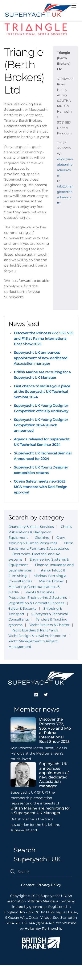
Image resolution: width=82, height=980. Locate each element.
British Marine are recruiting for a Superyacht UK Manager (40, 811)
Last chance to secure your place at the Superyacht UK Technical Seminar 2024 (42, 392)
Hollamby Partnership (44, 929)
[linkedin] (36, 694)
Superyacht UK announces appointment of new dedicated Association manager (41, 358)
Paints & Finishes (40, 592)
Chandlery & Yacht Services (31, 527)
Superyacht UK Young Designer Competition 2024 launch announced (41, 425)
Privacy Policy (49, 885)
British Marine (43, 901)
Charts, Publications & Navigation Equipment (40, 532)
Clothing (42, 538)
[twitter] (46, 694)
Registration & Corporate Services (36, 603)
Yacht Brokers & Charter (49, 625)
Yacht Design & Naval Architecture (37, 636)
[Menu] (74, 6)
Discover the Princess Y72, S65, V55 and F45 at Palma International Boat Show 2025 (44, 339)
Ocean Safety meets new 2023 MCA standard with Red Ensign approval (41, 487)
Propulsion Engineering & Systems (38, 598)
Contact (28, 885)
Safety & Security (22, 608)
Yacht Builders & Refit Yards (35, 630)
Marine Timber (51, 581)
